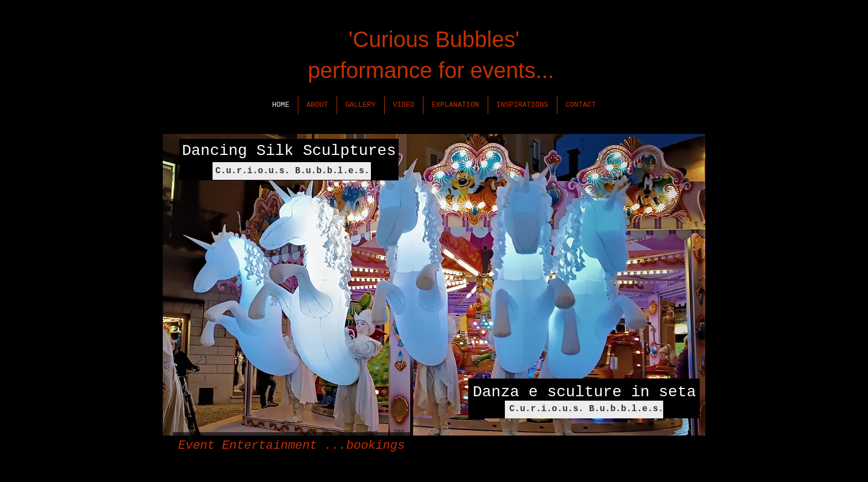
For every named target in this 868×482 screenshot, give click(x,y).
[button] (317, 105)
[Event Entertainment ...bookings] (291, 446)
